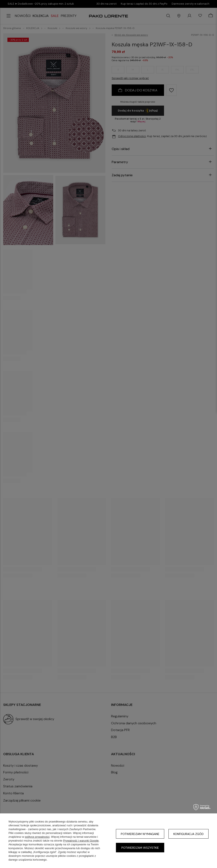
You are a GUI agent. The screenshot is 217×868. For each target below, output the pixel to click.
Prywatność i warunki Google (81, 841)
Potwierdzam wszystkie (140, 848)
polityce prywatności (37, 837)
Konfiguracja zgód (188, 834)
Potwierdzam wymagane (140, 834)
